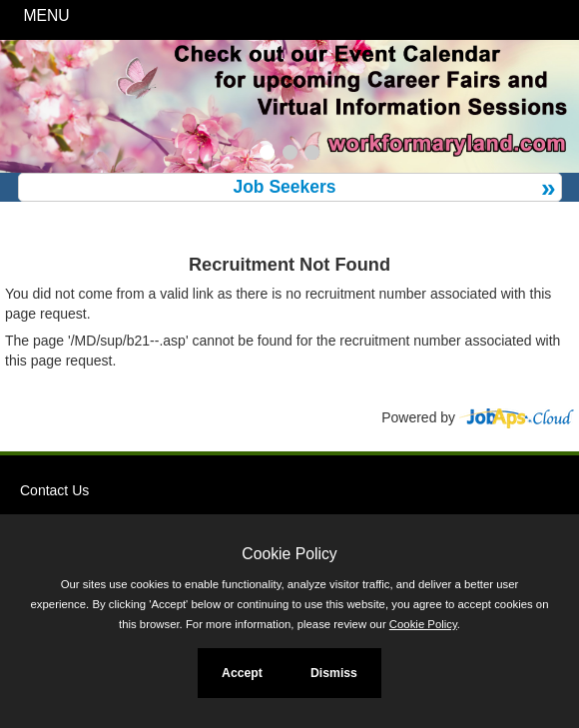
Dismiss (334, 673)
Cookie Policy (289, 554)
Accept (242, 673)
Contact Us (54, 490)
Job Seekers (284, 187)
